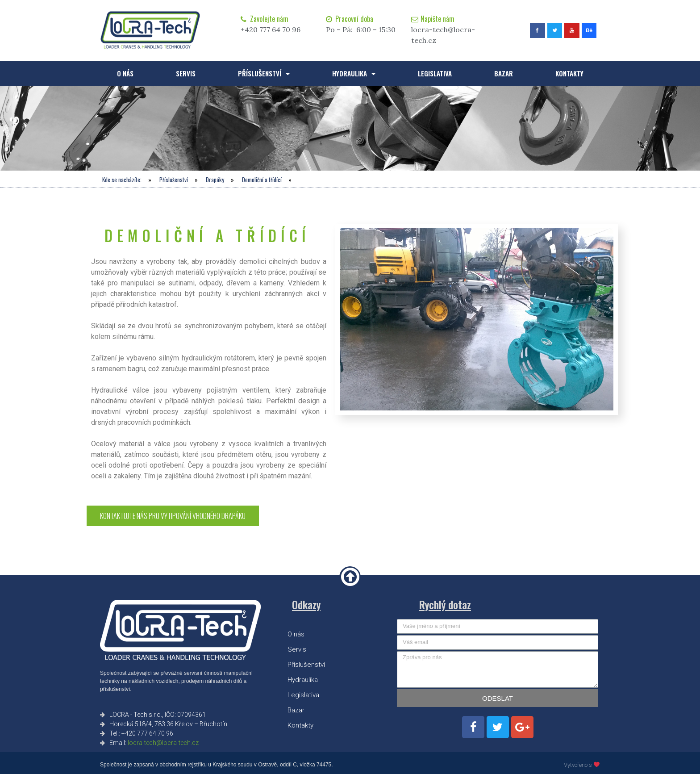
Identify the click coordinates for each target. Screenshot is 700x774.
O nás (125, 73)
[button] (173, 516)
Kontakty (569, 73)
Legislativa (435, 73)
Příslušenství (264, 73)
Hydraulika (354, 73)
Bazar (504, 73)
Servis (186, 73)
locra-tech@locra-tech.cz (163, 743)
